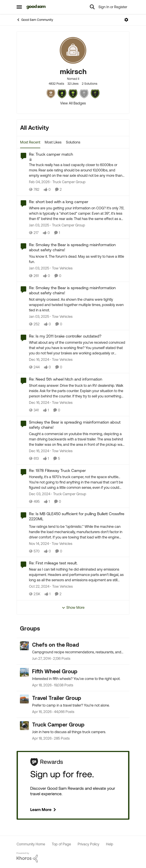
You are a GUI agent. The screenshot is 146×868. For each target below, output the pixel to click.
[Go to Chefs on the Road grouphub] (24, 646)
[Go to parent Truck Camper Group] (68, 182)
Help (110, 844)
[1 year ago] (39, 225)
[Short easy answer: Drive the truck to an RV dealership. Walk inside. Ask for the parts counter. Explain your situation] (77, 391)
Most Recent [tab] (30, 142)
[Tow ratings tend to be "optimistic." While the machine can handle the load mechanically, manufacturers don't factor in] (77, 532)
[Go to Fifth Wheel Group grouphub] (24, 672)
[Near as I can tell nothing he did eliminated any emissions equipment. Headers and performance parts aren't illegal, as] (77, 575)
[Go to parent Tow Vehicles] (61, 268)
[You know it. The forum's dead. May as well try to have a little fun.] (77, 259)
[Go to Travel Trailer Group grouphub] (24, 699)
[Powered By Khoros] (73, 857)
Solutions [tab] (73, 142)
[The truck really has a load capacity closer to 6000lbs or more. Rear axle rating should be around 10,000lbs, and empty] (77, 170)
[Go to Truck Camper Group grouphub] (24, 726)
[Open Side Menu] (19, 7)
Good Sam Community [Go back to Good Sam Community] (35, 20)
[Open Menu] (126, 20)
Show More (73, 608)
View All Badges (73, 103)
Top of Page (61, 844)
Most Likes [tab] (53, 142)
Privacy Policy (88, 844)
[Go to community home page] (36, 7)
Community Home (31, 844)
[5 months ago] (39, 182)
